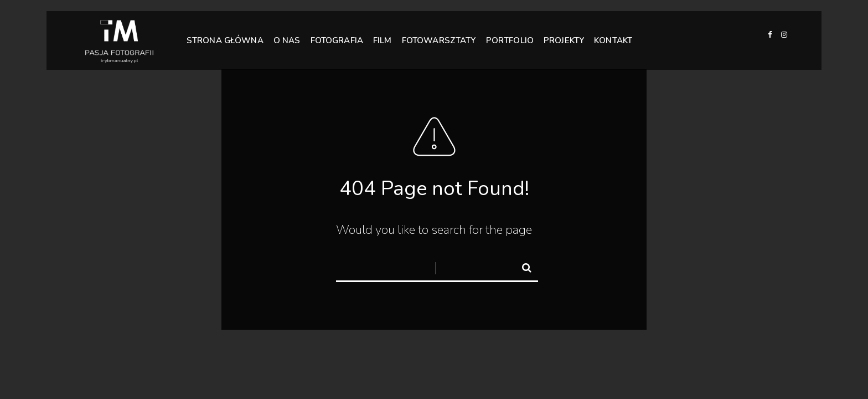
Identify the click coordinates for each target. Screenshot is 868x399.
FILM (383, 40)
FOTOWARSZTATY (439, 40)
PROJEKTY (564, 40)
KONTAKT (613, 38)
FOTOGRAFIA (337, 40)
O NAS (287, 40)
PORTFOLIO (510, 40)
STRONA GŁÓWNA (225, 40)
